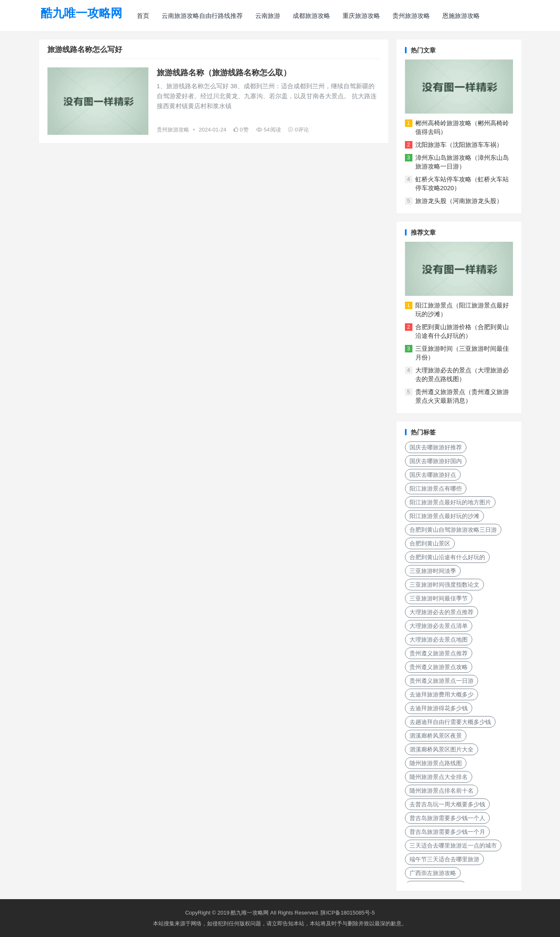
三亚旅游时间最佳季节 (439, 598)
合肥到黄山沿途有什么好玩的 (447, 557)
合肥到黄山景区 (430, 543)
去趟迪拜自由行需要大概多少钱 (450, 722)
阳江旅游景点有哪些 (436, 488)
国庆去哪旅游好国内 (436, 461)
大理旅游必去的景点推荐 (442, 612)
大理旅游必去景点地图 (439, 640)
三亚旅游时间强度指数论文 (444, 585)
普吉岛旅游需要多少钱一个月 (447, 832)
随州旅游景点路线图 (436, 763)
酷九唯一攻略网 (81, 13)
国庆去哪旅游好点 (433, 475)
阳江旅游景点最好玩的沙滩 (444, 516)
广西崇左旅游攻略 (433, 873)
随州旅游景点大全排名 (439, 777)
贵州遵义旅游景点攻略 (439, 667)
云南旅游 (268, 16)
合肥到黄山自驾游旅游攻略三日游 (453, 530)
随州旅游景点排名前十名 (442, 791)
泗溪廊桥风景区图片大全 (442, 749)
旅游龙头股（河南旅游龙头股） (459, 201)
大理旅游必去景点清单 (439, 626)
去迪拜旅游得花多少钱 (439, 708)
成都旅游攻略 (311, 16)
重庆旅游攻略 (361, 16)
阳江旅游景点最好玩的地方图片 (450, 502)
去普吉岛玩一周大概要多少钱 (447, 804)
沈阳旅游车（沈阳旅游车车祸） (459, 145)
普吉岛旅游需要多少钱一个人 (447, 818)
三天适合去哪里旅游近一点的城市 (453, 845)
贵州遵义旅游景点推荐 (439, 653)
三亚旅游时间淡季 (433, 571)
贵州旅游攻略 (411, 16)
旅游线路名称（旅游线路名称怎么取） (224, 73)
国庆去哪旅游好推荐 (436, 447)
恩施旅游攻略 (461, 16)
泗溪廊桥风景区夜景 (436, 736)
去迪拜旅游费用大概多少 (442, 694)
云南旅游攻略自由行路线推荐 (202, 16)
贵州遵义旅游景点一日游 (442, 681)
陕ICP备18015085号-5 (348, 913)
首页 (143, 16)
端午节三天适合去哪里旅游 (444, 859)
